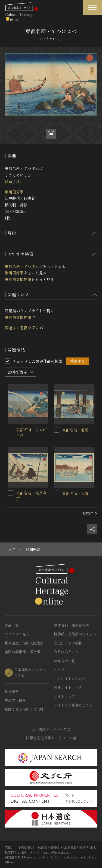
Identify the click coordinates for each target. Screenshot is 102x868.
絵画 (8, 181)
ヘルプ (59, 669)
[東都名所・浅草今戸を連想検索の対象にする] (11, 493)
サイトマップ (64, 696)
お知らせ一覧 (64, 661)
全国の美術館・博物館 (22, 652)
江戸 (20, 181)
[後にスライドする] (90, 514)
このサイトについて (70, 678)
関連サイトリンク (68, 687)
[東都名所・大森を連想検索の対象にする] (57, 493)
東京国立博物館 (18, 279)
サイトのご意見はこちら (73, 705)
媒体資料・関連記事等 (72, 625)
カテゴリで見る (17, 634)
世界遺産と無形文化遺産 (24, 643)
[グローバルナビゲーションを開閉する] (92, 8)
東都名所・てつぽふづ (24, 266)
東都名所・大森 (75, 493)
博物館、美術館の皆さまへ (75, 634)
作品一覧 (12, 625)
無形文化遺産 (15, 700)
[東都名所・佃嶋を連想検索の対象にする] (57, 430)
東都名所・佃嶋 (75, 430)
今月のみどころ (66, 652)
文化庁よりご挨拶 (68, 643)
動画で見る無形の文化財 (24, 709)
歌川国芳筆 (14, 192)
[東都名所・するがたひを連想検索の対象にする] (11, 430)
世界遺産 (12, 691)
